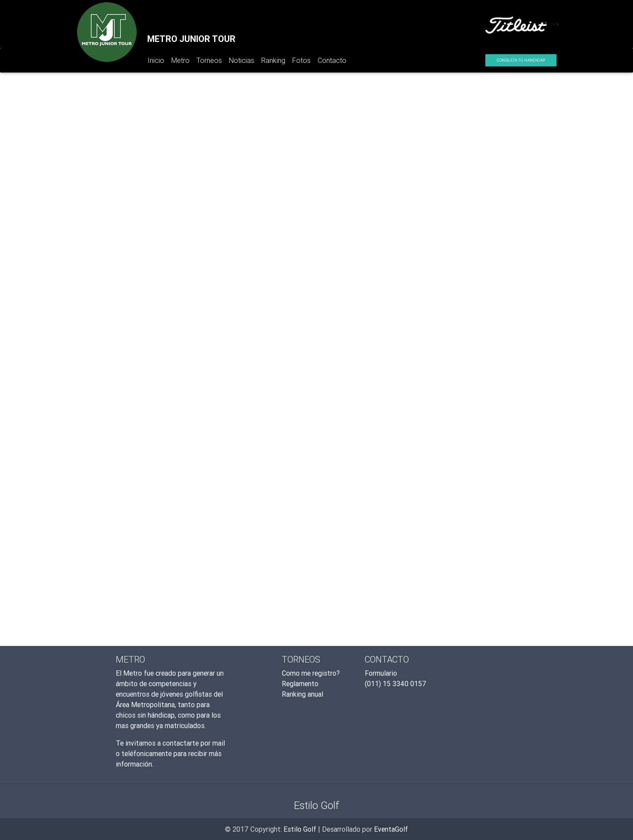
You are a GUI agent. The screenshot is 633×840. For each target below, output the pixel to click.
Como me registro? (311, 673)
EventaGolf (391, 829)
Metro (180, 60)
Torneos (209, 60)
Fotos (301, 60)
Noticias (242, 60)
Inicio (158, 62)
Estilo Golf (300, 829)
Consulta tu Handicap (521, 60)
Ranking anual (303, 694)
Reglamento (300, 684)
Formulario (381, 673)
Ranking (273, 60)
